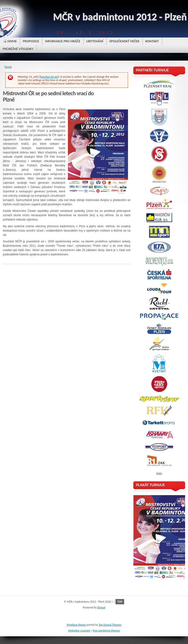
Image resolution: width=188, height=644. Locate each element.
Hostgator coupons (79, 631)
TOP (120, 602)
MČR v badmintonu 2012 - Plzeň (120, 17)
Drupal (101, 607)
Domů (8, 67)
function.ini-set (49, 77)
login (159, 473)
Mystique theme (76, 625)
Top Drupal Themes (110, 625)
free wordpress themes (106, 631)
